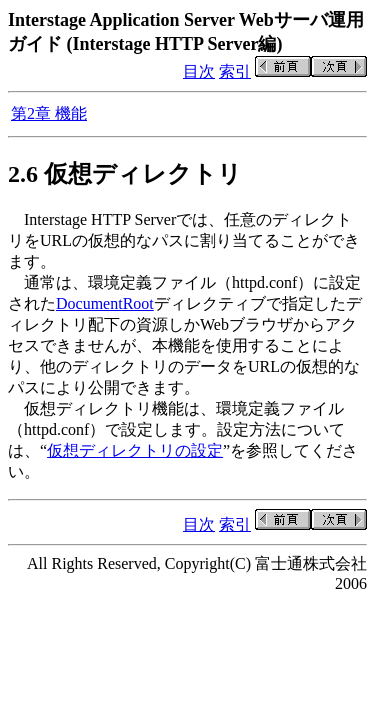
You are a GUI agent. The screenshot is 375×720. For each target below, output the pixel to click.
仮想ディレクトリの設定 (135, 450)
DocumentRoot (105, 303)
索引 (235, 71)
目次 (199, 71)
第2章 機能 (49, 113)
